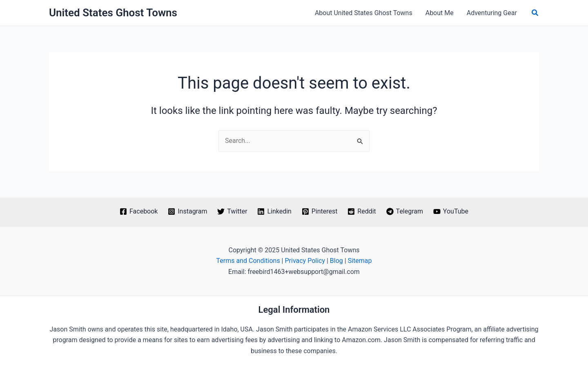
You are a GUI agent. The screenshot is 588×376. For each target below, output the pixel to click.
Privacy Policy (305, 261)
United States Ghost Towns (113, 13)
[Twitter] (232, 211)
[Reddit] (362, 211)
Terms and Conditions (248, 261)
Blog (336, 261)
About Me (440, 13)
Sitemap (360, 261)
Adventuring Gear (492, 13)
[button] (535, 13)
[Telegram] (404, 211)
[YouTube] (451, 211)
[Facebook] (139, 211)
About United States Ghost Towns (364, 13)
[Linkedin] (274, 211)
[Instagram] (188, 211)
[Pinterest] (320, 211)
